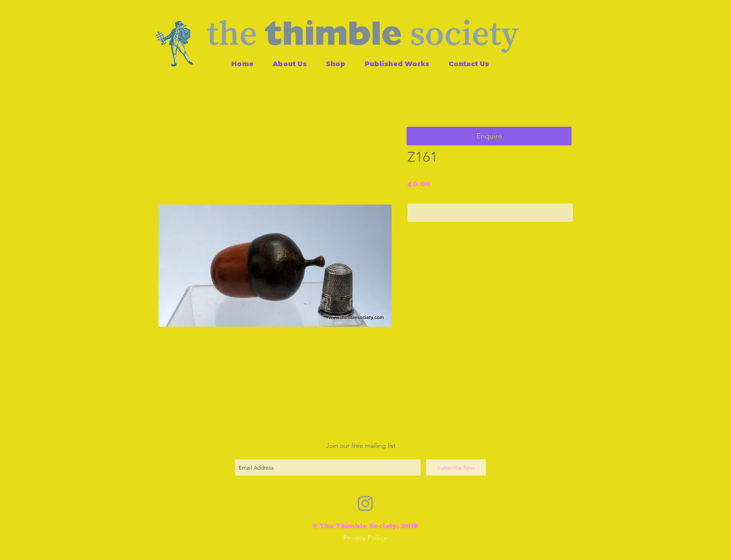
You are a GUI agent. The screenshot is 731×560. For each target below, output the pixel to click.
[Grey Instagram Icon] (365, 503)
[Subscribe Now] (456, 468)
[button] (489, 136)
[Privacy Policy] (365, 538)
